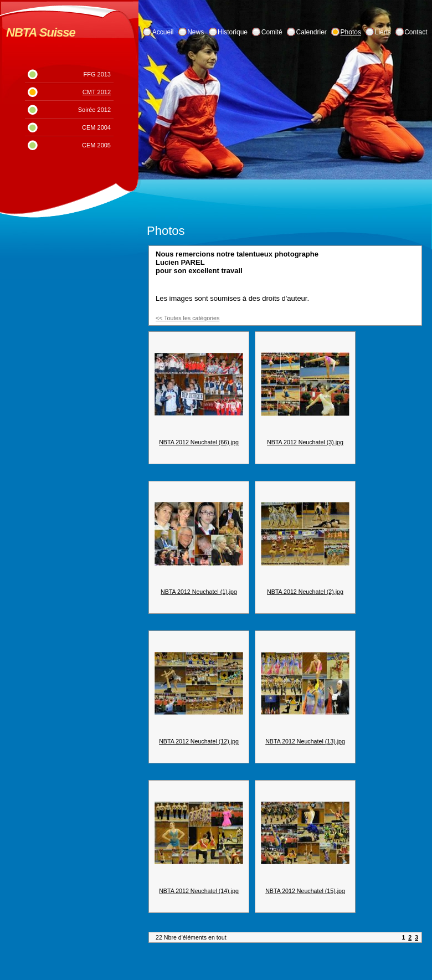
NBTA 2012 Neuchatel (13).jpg (305, 741)
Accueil (163, 32)
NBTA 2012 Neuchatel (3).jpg (305, 442)
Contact (416, 32)
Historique (233, 32)
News (196, 32)
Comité (272, 32)
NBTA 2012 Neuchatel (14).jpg (199, 891)
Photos (351, 32)
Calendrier (312, 32)
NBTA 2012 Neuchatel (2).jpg (305, 592)
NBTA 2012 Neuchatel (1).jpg (199, 592)
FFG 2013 (97, 74)
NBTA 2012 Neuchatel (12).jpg (199, 741)
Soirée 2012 (94, 110)
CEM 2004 (96, 127)
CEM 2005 (96, 145)
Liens (383, 32)
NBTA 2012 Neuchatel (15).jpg (305, 891)
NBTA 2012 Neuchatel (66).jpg (199, 442)
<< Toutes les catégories (187, 318)
